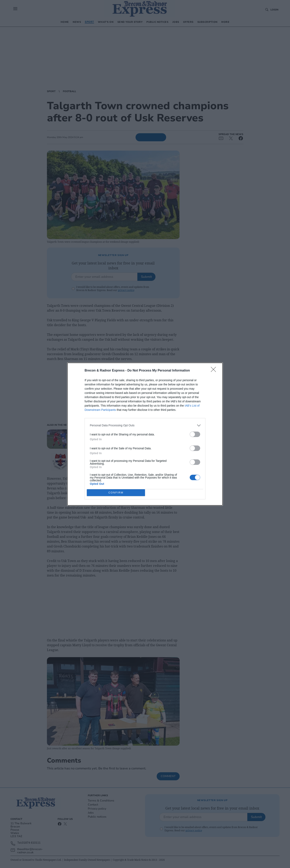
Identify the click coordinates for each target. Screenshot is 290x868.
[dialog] (145, 434)
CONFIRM (116, 493)
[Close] (215, 371)
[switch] (195, 434)
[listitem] (145, 425)
